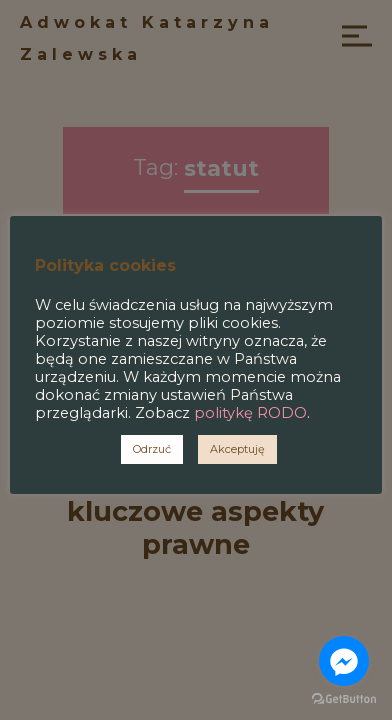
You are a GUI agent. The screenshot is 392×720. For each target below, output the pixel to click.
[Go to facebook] (344, 661)
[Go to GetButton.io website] (344, 699)
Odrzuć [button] (152, 449)
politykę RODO (250, 413)
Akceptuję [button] (237, 449)
